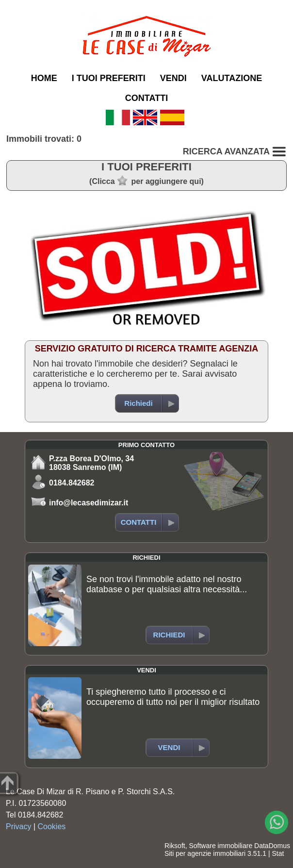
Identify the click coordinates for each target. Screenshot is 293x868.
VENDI (173, 78)
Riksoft (175, 846)
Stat (278, 853)
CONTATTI (146, 98)
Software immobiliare (220, 846)
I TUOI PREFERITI (109, 78)
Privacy (18, 826)
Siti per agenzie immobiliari (205, 853)
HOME (44, 78)
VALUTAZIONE (232, 78)
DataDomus (272, 846)
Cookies (52, 826)
